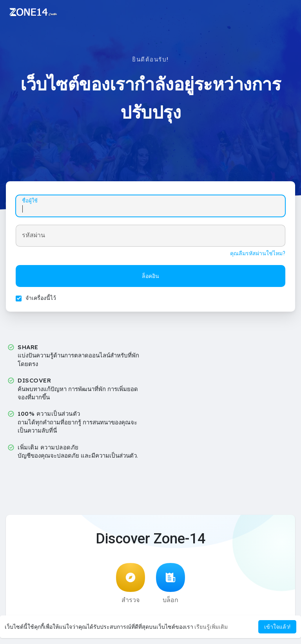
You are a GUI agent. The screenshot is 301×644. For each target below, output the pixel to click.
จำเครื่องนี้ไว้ (41, 298)
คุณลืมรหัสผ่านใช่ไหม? (258, 253)
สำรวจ (131, 583)
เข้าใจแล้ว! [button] (277, 627)
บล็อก (170, 583)
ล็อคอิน (150, 276)
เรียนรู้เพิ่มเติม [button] (211, 627)
